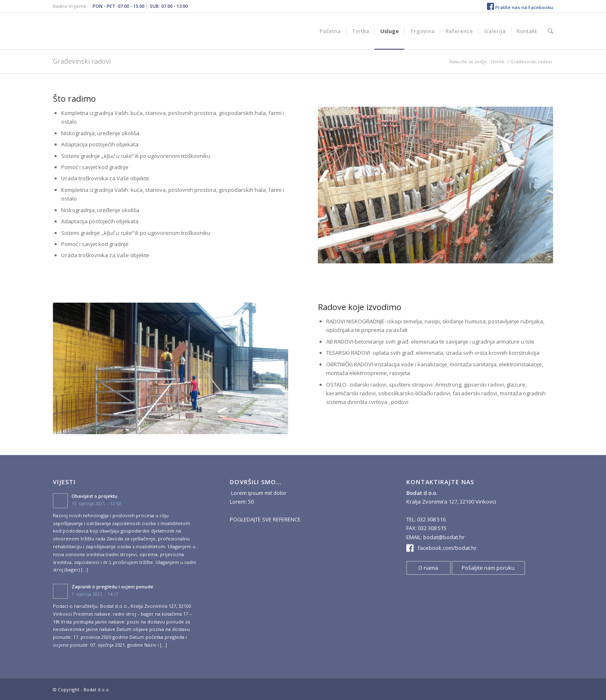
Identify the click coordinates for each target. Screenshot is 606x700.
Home (497, 61)
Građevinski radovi (82, 61)
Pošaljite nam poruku (488, 568)
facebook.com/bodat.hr (447, 548)
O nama (428, 568)
